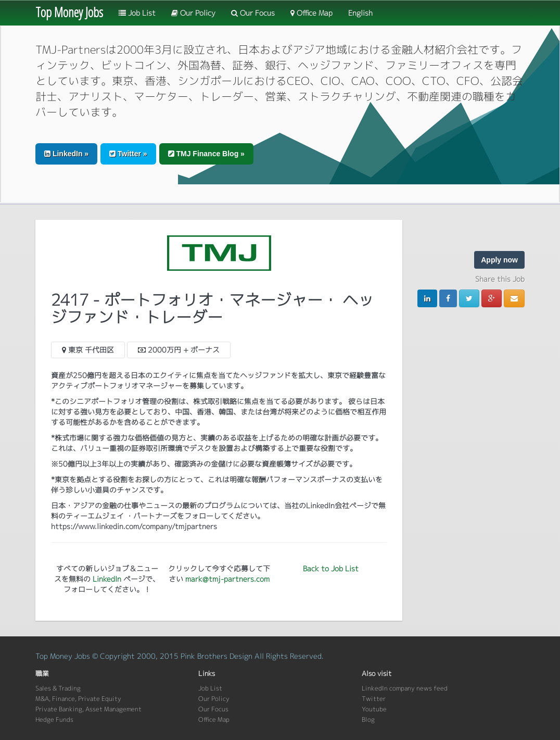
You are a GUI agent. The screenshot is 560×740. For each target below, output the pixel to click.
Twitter (374, 699)
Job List (137, 13)
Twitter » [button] (128, 154)
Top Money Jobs (69, 12)
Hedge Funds (54, 719)
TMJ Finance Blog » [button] (206, 154)
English (360, 13)
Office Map (311, 13)
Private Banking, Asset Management (88, 709)
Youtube (374, 709)
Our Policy (193, 13)
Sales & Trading (58, 688)
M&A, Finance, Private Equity (78, 699)
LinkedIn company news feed (405, 688)
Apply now (499, 260)
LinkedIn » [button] (66, 154)
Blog (368, 719)
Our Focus (253, 13)
